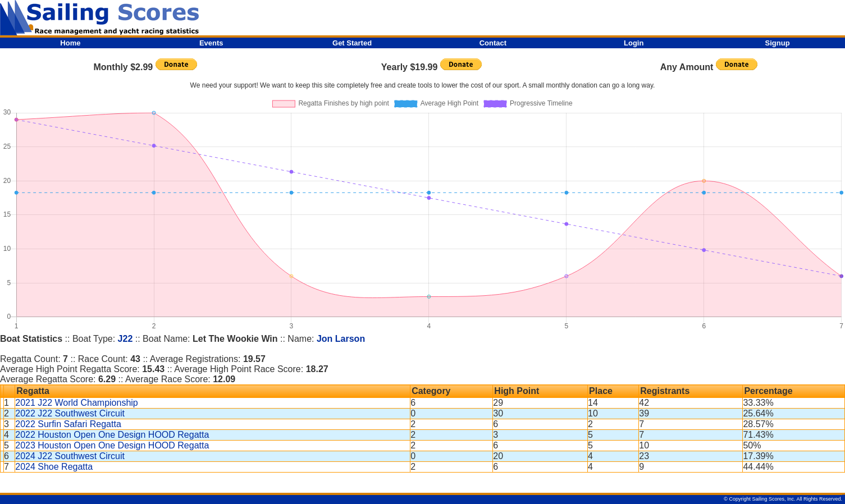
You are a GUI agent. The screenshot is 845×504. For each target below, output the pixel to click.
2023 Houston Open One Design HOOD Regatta (112, 445)
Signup (778, 43)
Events (211, 43)
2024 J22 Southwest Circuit (70, 456)
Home (70, 43)
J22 (125, 339)
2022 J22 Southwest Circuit (70, 413)
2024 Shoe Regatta (54, 467)
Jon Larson (341, 339)
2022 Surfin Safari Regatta (68, 424)
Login (634, 43)
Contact (493, 43)
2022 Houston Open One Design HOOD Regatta (112, 435)
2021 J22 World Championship (77, 403)
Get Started (352, 43)
